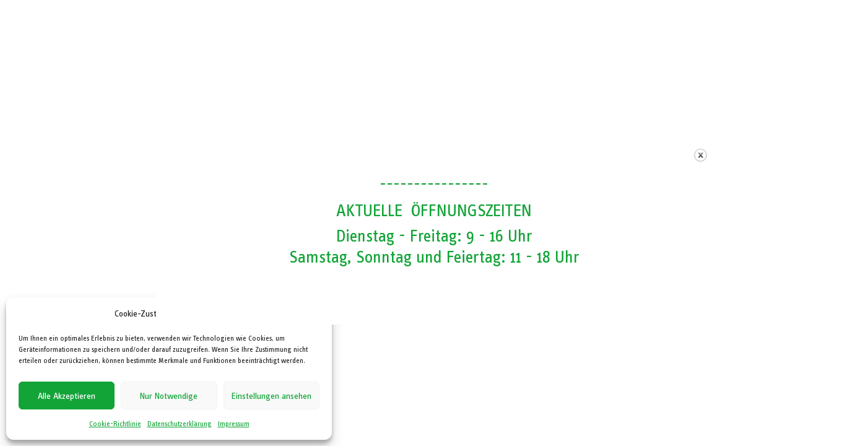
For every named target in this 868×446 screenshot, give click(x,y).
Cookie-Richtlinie (115, 424)
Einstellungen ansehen (271, 396)
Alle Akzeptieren (67, 396)
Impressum (234, 424)
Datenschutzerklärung (180, 424)
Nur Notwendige (169, 396)
